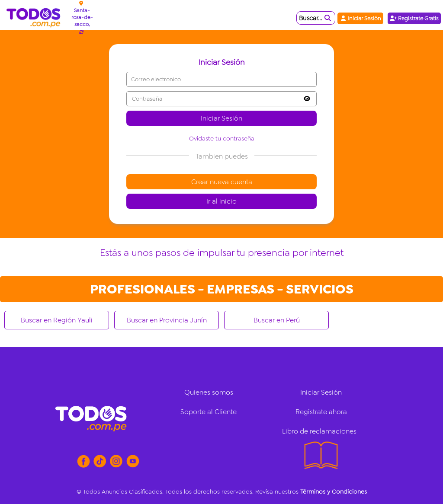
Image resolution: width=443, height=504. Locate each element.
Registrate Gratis (414, 18)
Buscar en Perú (277, 320)
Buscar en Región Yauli (57, 320)
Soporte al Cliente (209, 412)
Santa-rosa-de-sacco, (82, 17)
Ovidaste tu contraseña (222, 138)
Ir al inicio (221, 201)
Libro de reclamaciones (319, 431)
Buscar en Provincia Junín (167, 320)
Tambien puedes (222, 156)
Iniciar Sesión (360, 18)
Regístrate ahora (321, 412)
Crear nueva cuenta (222, 182)
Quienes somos (209, 392)
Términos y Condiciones (334, 491)
